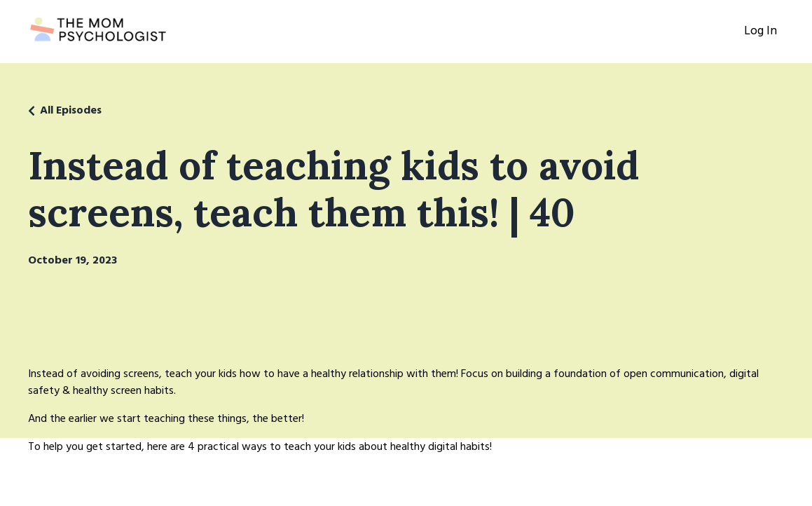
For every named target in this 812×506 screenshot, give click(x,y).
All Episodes (71, 111)
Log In (761, 31)
